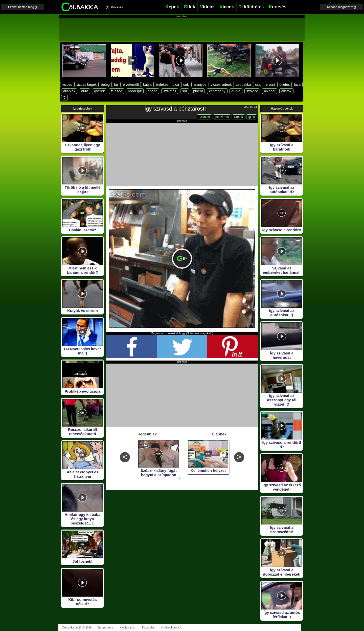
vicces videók (221, 85)
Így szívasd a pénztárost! (175, 109)
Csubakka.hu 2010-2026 (77, 627)
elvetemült (131, 85)
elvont (270, 85)
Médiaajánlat (128, 627)
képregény (217, 91)
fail (116, 85)
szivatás (170, 91)
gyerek (99, 91)
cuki (186, 85)
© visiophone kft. (171, 627)
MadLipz (135, 91)
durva (236, 91)
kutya (147, 85)
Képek (239, 117)
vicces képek (86, 85)
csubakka (243, 85)
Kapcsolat (148, 627)
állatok (286, 91)
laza (297, 85)
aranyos (200, 85)
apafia (152, 91)
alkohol (269, 91)
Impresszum (106, 627)
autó (85, 91)
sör (185, 91)
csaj (258, 85)
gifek (252, 117)
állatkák (69, 91)
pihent (198, 91)
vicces (67, 85)
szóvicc (252, 91)
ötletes (285, 85)
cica (176, 85)
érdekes (162, 85)
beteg (105, 85)
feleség (116, 91)
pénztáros (222, 117)
